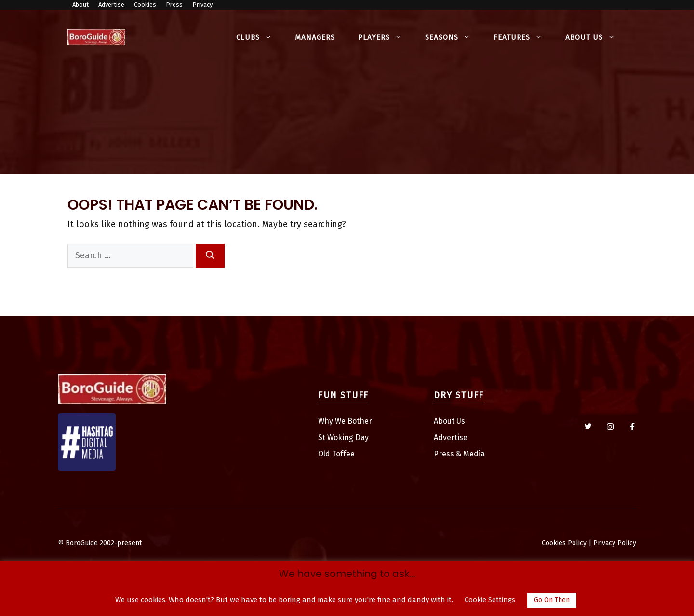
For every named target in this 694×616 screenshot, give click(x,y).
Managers (315, 37)
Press (174, 5)
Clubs (260, 37)
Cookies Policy (564, 543)
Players (386, 37)
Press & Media (459, 454)
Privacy (202, 5)
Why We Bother (345, 421)
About (80, 5)
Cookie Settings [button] (490, 600)
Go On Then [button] (552, 600)
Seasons (454, 37)
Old (325, 454)
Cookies (145, 5)
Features (524, 37)
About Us (596, 37)
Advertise (111, 5)
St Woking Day (343, 437)
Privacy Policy (615, 543)
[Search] (210, 256)
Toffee (343, 454)
